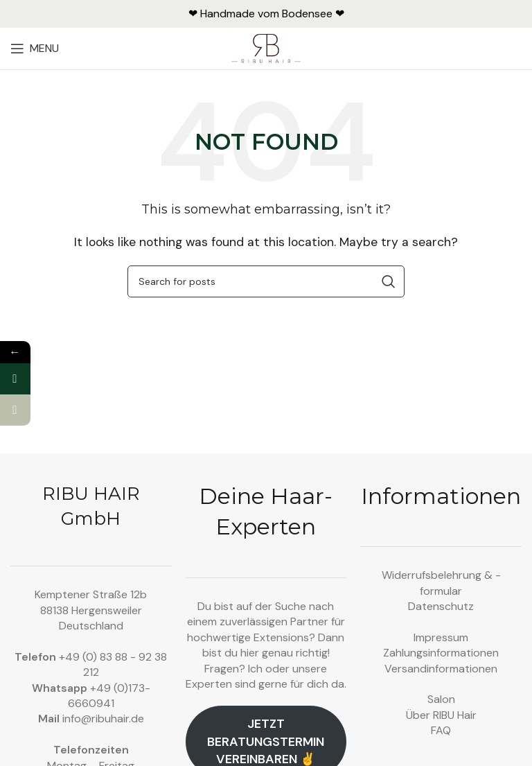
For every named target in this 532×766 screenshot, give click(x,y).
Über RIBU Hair (441, 715)
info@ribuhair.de (103, 719)
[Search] (266, 281)
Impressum (441, 637)
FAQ (441, 730)
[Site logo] (266, 47)
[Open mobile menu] (35, 49)
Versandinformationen (441, 669)
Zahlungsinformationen (441, 653)
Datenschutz (441, 606)
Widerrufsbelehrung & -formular (441, 583)
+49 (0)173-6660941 (109, 696)
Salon (441, 699)
